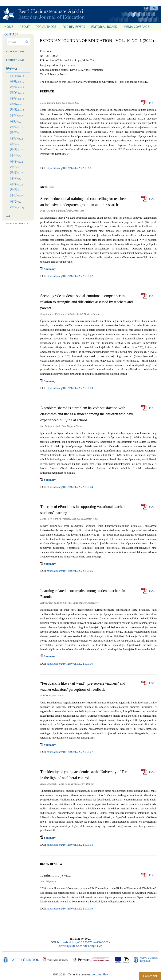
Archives (12, 69)
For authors (46, 27)
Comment (150, 976)
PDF (152, 103)
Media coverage (136, 27)
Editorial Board (104, 27)
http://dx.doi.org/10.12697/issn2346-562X (84, 942)
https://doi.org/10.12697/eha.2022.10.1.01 (70, 168)
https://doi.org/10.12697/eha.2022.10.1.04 (70, 487)
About (24, 27)
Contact (11, 34)
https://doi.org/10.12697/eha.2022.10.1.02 (70, 276)
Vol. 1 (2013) (17, 207)
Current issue (15, 51)
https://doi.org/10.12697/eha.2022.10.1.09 (70, 909)
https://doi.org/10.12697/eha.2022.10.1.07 (70, 752)
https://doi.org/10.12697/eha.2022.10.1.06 (70, 664)
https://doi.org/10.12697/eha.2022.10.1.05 (70, 571)
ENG (154, 8)
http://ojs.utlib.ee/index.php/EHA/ (80, 946)
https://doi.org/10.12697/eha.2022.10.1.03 (70, 388)
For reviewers (74, 27)
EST (146, 8)
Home (9, 27)
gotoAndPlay (100, 974)
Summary (48, 269)
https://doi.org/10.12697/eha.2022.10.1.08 (70, 845)
